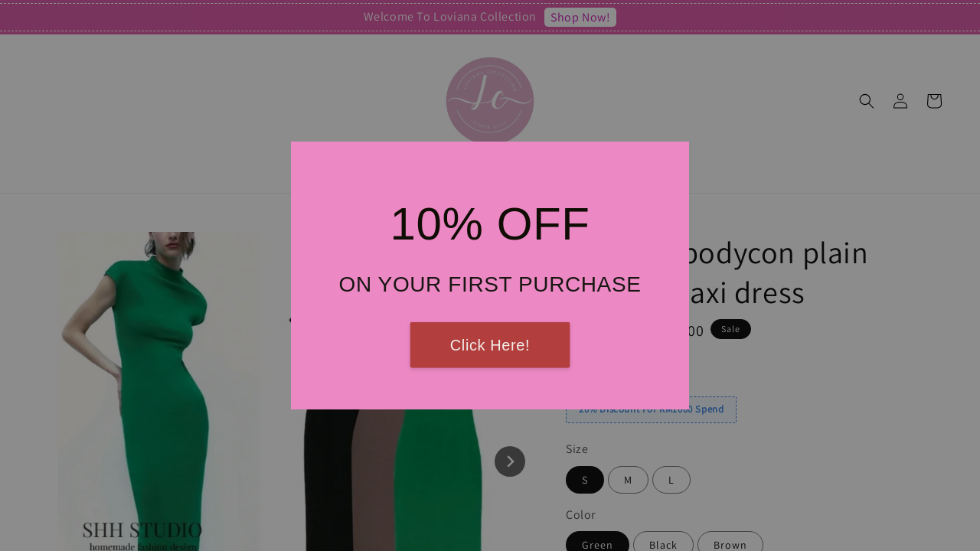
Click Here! (490, 345)
